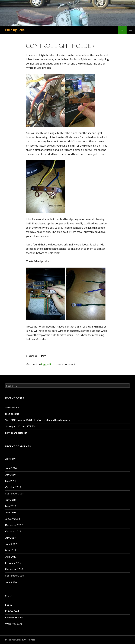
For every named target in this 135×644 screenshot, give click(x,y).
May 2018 (11, 506)
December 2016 (14, 569)
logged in (47, 364)
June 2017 (11, 544)
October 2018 (13, 487)
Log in (9, 605)
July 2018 (10, 500)
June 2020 (11, 468)
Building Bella (15, 30)
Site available (12, 407)
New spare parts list (16, 433)
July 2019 (10, 475)
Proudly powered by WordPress (20, 640)
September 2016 (15, 576)
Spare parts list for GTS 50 (20, 426)
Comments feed (14, 617)
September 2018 (15, 493)
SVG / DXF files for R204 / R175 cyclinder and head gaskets (38, 420)
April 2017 (11, 557)
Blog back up (12, 414)
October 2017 (13, 531)
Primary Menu (131, 30)
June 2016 (11, 582)
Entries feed (12, 611)
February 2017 (13, 563)
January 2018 (13, 519)
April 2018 (11, 512)
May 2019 (11, 481)
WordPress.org (14, 624)
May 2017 (11, 550)
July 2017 (10, 538)
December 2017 (14, 525)
